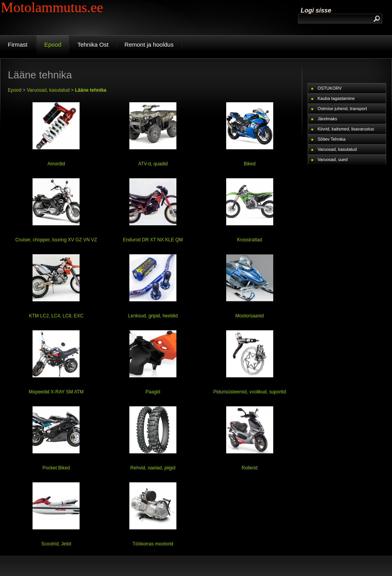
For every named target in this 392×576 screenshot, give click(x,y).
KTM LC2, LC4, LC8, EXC (56, 316)
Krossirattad (250, 240)
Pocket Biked (56, 468)
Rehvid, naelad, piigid (153, 468)
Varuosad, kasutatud (48, 90)
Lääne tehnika (91, 90)
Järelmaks (327, 119)
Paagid (153, 392)
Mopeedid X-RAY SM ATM (56, 392)
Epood (15, 90)
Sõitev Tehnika (331, 139)
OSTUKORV (330, 88)
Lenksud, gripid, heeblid (153, 316)
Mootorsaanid (250, 316)
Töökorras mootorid (153, 544)
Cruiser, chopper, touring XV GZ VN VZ (56, 240)
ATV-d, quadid (153, 164)
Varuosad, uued (333, 159)
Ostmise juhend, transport (342, 109)
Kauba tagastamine (336, 98)
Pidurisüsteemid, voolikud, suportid (250, 392)
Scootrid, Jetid (56, 544)
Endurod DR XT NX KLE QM (153, 240)
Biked (250, 164)
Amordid (56, 164)
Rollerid (250, 468)
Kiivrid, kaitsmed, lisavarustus (346, 129)
